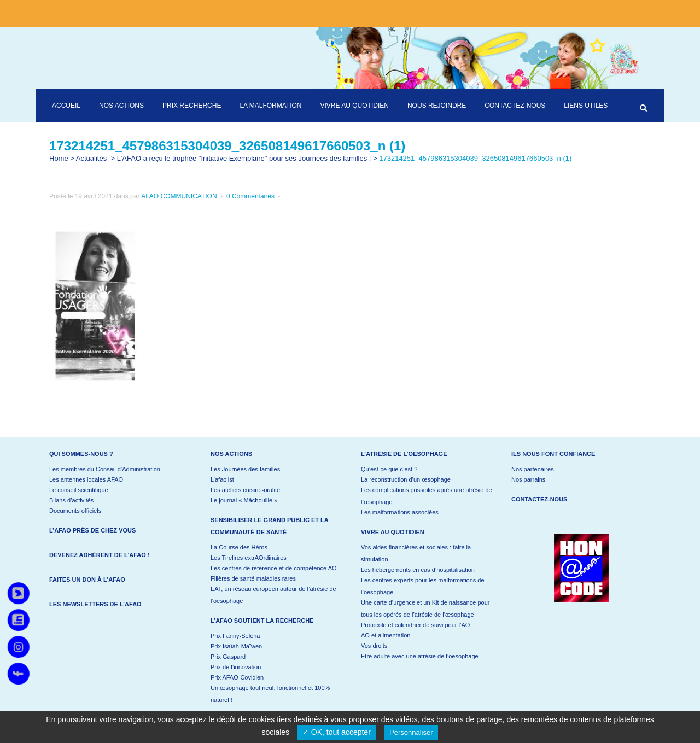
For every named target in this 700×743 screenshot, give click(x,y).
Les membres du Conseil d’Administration (105, 469)
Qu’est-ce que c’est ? (389, 469)
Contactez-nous (539, 499)
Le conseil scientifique (79, 490)
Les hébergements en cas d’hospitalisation (418, 570)
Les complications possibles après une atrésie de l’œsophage (427, 496)
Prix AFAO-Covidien (237, 677)
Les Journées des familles (245, 469)
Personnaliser (411, 732)
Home (59, 158)
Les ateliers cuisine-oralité (245, 490)
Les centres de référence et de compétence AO (274, 568)
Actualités (91, 158)
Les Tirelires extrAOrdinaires (249, 558)
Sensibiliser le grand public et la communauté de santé (269, 526)
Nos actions (231, 454)
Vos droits (374, 646)
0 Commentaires (250, 196)
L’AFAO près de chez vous (92, 530)
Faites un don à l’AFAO (87, 580)
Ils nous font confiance (553, 454)
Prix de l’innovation (236, 667)
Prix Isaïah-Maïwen (236, 646)
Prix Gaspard (228, 657)
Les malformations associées (400, 512)
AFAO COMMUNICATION (179, 196)
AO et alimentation (386, 635)
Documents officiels (75, 511)
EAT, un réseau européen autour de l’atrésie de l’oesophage (273, 595)
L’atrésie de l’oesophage (404, 454)
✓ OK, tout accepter (337, 732)
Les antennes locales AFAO (86, 479)
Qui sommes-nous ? (81, 454)
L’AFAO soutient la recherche (262, 621)
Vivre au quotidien (393, 532)
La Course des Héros (239, 547)
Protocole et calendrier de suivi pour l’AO (415, 625)
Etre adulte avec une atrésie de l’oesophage (420, 656)
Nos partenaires (533, 469)
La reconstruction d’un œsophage (406, 479)
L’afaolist (222, 479)
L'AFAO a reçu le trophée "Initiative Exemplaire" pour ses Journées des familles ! (244, 158)
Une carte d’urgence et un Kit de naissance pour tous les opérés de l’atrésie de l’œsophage (425, 609)
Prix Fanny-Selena (235, 636)
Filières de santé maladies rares (253, 578)
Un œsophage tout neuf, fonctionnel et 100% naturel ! (270, 694)
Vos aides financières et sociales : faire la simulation (416, 553)
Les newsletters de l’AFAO (95, 604)
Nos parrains (528, 479)
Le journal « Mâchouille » (244, 500)
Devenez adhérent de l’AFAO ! (100, 555)
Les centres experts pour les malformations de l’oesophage (423, 586)
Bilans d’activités (71, 500)
